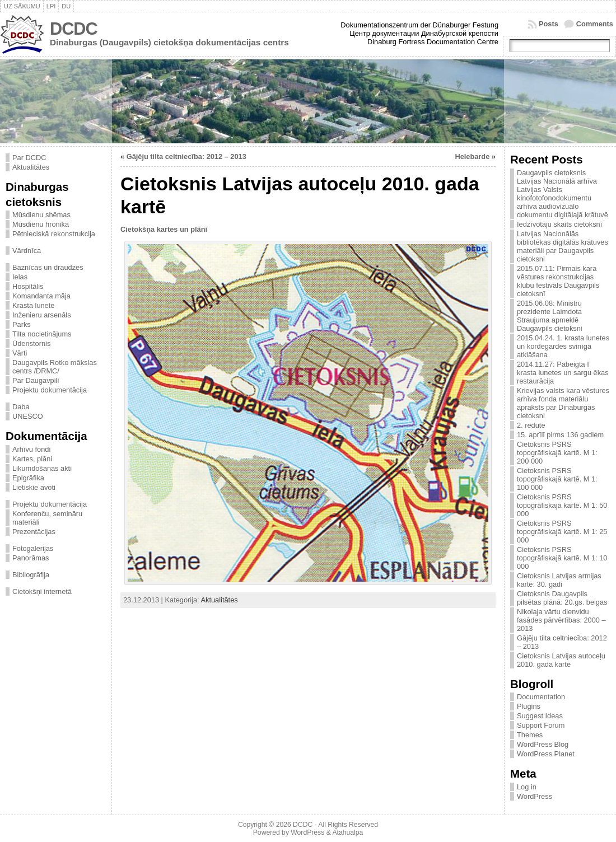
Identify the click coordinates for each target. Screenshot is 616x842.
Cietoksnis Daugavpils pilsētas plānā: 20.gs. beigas (562, 598)
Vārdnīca (27, 251)
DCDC (74, 29)
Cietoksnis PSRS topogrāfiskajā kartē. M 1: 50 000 (562, 505)
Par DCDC (29, 158)
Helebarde (472, 156)
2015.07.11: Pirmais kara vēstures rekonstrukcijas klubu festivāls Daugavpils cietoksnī (558, 281)
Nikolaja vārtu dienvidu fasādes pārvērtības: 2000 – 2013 (561, 620)
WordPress (535, 796)
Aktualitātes (31, 167)
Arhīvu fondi (31, 449)
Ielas (20, 277)
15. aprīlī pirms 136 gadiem (560, 435)
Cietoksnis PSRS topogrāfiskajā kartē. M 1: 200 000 (557, 453)
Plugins (529, 706)
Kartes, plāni (32, 459)
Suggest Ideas (540, 716)
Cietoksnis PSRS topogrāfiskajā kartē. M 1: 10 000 (562, 558)
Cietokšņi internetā (42, 591)
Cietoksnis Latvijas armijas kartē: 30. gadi (559, 580)
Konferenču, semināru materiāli (47, 518)
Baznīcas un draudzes (48, 267)
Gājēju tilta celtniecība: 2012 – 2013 (186, 156)
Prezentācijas (34, 532)
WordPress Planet (546, 754)
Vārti (20, 353)
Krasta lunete (33, 305)
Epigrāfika (28, 478)
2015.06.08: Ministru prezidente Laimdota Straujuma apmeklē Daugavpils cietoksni (550, 316)
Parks (22, 324)
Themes (530, 735)
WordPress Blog (543, 744)
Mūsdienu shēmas (41, 215)
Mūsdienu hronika (41, 224)
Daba (21, 407)
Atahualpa (347, 832)
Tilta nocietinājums (42, 334)
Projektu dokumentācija (50, 390)
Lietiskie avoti (34, 487)
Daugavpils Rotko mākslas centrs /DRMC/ (55, 367)
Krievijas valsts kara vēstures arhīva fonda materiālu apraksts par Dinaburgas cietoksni (563, 403)
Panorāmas (31, 558)
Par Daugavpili (36, 380)
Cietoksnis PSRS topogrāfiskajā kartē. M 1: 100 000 (557, 479)
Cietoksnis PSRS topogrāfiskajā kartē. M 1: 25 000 (562, 532)
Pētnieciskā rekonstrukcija (54, 234)
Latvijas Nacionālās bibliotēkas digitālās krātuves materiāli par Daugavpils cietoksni (563, 246)
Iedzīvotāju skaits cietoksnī (559, 224)
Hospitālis (28, 286)
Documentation (541, 697)
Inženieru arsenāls (42, 315)
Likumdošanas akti (42, 468)
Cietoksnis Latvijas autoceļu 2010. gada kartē (561, 660)
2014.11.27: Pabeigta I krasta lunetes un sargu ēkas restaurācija (563, 373)
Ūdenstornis (31, 343)
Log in (527, 787)
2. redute (531, 425)
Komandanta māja (41, 296)
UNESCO (28, 416)
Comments (595, 24)
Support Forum (541, 725)
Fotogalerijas (33, 548)
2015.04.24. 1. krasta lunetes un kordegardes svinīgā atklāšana (563, 346)
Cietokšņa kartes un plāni (164, 229)
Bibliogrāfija (31, 575)
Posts (549, 24)
